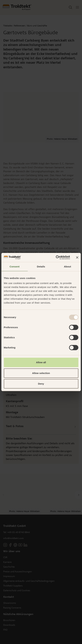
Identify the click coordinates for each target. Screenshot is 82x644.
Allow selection (41, 373)
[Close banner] (77, 257)
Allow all (41, 362)
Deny (41, 384)
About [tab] (67, 267)
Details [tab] (41, 267)
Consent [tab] (15, 267)
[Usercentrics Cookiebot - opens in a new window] (56, 257)
